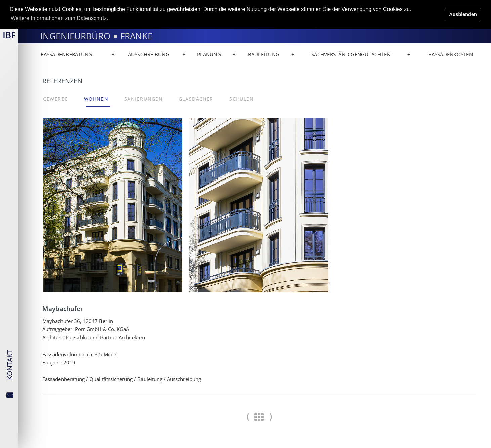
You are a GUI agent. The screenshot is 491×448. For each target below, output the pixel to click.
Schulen (241, 99)
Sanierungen (144, 99)
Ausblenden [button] (463, 14)
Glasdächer (196, 99)
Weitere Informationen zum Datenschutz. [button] (59, 18)
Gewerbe (56, 99)
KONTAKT (10, 365)
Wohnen (96, 99)
